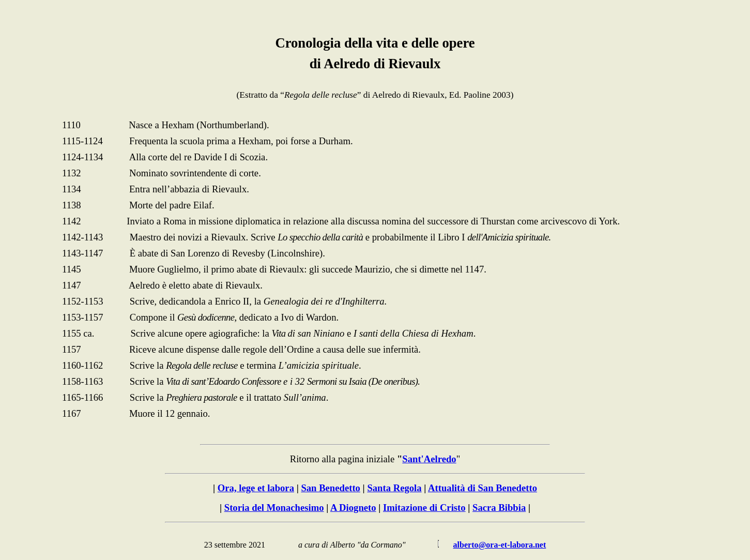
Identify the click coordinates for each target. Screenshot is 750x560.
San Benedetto (331, 488)
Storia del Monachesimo (274, 508)
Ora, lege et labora (256, 488)
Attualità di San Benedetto (483, 488)
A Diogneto (353, 508)
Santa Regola (394, 488)
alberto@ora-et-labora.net (500, 545)
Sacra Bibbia (499, 508)
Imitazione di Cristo (424, 508)
